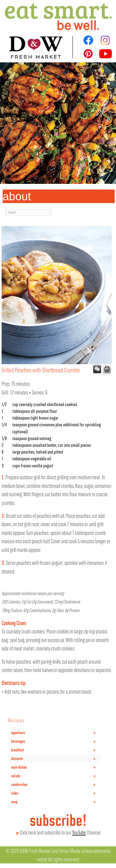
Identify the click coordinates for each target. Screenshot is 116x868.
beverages (56, 741)
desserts (56, 758)
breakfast (56, 750)
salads (56, 776)
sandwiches (56, 784)
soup (56, 802)
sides (56, 793)
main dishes (56, 767)
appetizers (56, 732)
